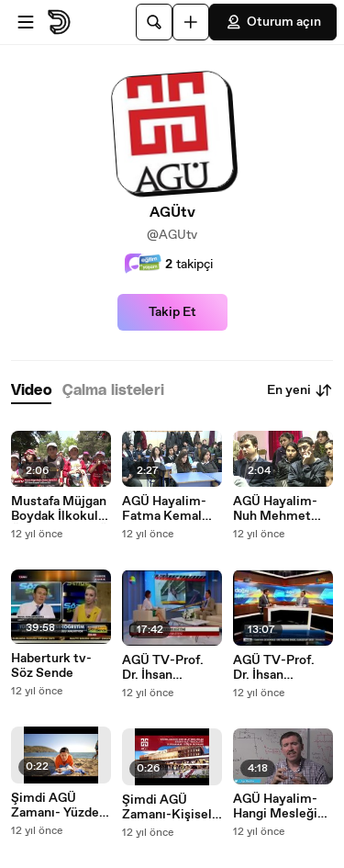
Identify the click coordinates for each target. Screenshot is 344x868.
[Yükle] (191, 22)
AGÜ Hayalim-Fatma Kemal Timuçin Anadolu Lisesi (166, 509)
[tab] (31, 391)
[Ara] (154, 22)
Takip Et (172, 312)
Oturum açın (273, 22)
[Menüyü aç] (26, 22)
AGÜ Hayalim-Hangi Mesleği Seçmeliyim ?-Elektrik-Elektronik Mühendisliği (277, 806)
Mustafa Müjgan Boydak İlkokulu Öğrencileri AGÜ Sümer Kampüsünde (60, 509)
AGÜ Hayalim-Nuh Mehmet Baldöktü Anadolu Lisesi (277, 509)
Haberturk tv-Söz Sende (51, 666)
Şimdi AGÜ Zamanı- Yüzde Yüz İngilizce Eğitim (55, 806)
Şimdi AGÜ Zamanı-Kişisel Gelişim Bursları (169, 807)
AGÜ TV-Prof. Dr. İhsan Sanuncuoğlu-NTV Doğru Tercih (274, 668)
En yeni (300, 390)
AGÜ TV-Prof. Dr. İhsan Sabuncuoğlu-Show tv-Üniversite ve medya (163, 668)
